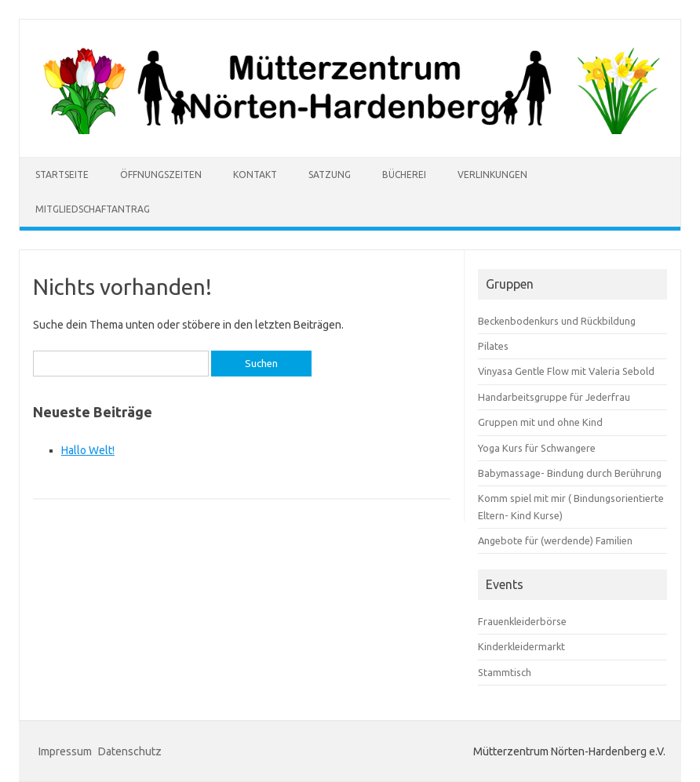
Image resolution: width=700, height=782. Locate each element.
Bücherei (404, 175)
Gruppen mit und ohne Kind (540, 422)
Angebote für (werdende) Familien (555, 540)
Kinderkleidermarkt (521, 646)
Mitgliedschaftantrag (93, 209)
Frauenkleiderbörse (522, 621)
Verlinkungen (492, 175)
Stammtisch (505, 672)
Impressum (65, 751)
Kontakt (255, 175)
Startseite (62, 175)
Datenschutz (130, 751)
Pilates (493, 346)
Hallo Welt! (88, 450)
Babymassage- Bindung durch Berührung (570, 473)
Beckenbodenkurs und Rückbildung (557, 321)
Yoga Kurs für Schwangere (537, 448)
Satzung (330, 175)
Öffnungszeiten (161, 175)
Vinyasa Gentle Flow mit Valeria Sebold (566, 371)
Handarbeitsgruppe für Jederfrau (554, 397)
